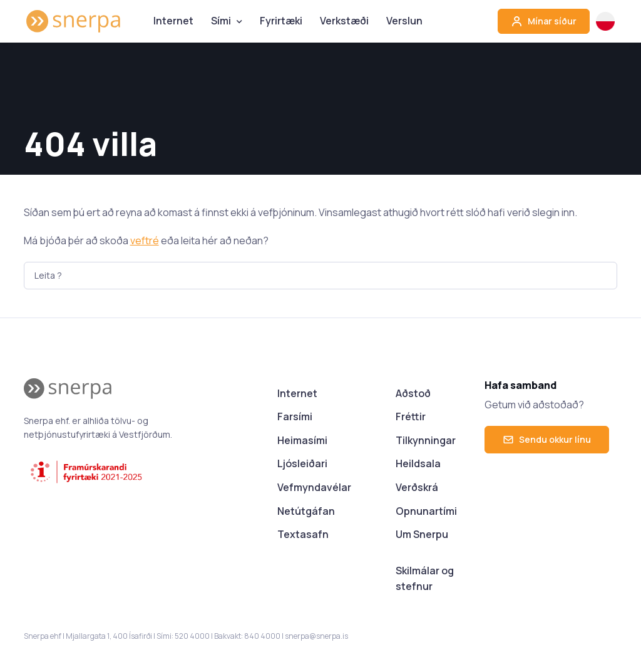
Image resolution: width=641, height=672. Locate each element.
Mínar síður (544, 21)
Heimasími (302, 440)
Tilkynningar (426, 440)
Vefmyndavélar (314, 487)
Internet (173, 21)
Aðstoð (413, 393)
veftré (145, 240)
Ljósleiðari (302, 463)
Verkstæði (344, 21)
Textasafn (303, 534)
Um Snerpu (422, 534)
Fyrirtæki (281, 21)
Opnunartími (426, 511)
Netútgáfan (306, 511)
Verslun (404, 21)
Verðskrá (417, 487)
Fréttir (411, 416)
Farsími (295, 416)
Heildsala (418, 463)
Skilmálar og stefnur (425, 579)
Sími (221, 21)
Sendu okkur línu (547, 439)
